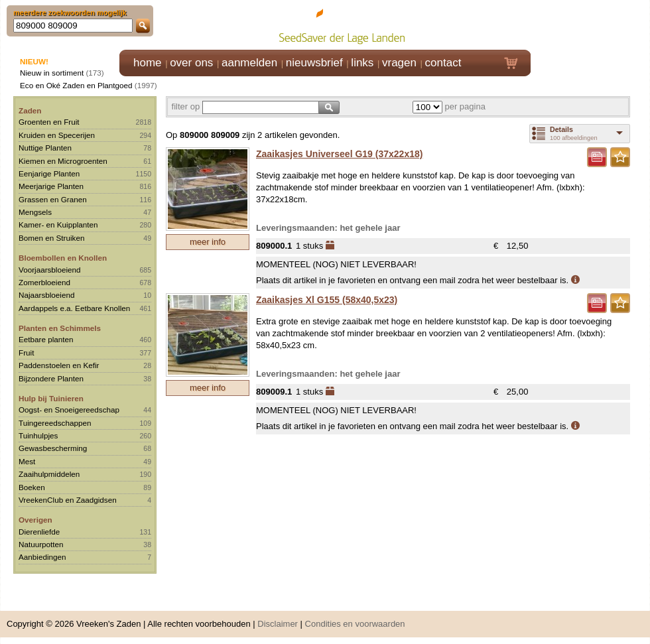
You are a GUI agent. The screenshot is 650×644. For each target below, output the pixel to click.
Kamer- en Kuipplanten (58, 225)
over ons (191, 63)
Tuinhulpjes (38, 435)
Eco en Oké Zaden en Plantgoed (76, 85)
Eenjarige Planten (49, 173)
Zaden (30, 110)
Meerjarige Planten (51, 186)
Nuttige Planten (45, 148)
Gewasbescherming (53, 448)
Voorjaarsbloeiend (50, 270)
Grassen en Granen (53, 199)
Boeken (32, 487)
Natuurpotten (41, 544)
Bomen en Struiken (51, 238)
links (362, 63)
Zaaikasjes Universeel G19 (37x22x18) (339, 154)
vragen (399, 63)
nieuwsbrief (314, 63)
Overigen (35, 520)
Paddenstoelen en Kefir (59, 365)
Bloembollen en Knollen (63, 258)
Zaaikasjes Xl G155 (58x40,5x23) (327, 300)
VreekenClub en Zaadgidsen (68, 500)
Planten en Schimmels (60, 328)
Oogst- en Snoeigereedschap (69, 410)
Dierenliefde (39, 532)
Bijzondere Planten (51, 378)
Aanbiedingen (42, 557)
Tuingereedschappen (55, 423)
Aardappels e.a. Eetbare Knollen (74, 308)
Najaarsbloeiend (46, 295)
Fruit (26, 353)
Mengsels (35, 212)
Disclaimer (278, 624)
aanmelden (249, 63)
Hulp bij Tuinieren (51, 398)
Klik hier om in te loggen (591, 24)
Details (561, 129)
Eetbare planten (46, 339)
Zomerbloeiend (44, 282)
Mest (27, 461)
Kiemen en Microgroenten (63, 161)
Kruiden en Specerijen (57, 135)
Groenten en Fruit (49, 122)
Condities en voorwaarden (355, 624)
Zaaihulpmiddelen (49, 474)
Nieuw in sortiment (52, 73)
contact (443, 63)
